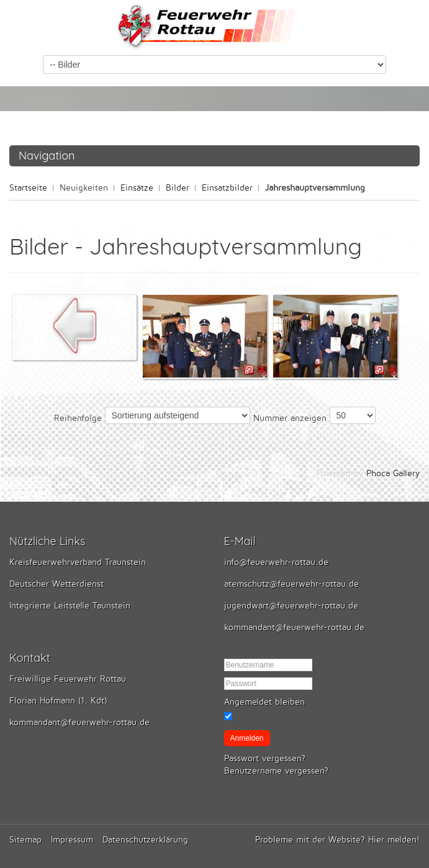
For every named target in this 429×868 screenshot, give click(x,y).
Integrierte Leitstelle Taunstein (70, 606)
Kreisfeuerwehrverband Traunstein (78, 562)
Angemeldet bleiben (264, 702)
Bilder (178, 188)
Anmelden (247, 738)
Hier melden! (394, 840)
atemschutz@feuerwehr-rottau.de (291, 584)
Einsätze (137, 188)
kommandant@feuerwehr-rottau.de (294, 627)
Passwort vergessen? (265, 758)
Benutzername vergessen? (276, 771)
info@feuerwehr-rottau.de (276, 562)
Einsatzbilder (227, 188)
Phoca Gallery (393, 473)
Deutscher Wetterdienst (56, 584)
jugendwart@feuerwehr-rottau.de (291, 606)
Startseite (28, 188)
